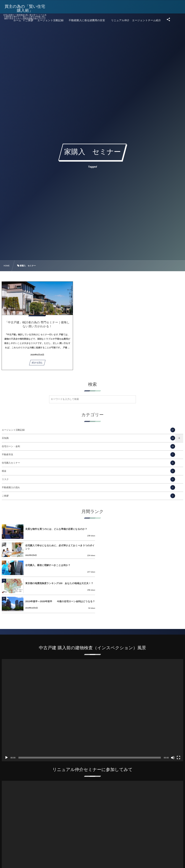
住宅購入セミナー (88, 463)
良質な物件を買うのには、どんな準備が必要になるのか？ (56, 529)
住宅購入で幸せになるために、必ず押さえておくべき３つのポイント (149, 529)
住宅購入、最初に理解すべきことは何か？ (48, 547)
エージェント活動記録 (88, 430)
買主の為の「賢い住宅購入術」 (25, 9)
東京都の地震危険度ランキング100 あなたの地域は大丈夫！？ (146, 547)
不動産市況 (88, 455)
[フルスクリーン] (178, 721)
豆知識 (88, 438)
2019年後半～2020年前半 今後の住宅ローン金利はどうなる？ (58, 565)
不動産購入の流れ (88, 487)
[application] (92, 674)
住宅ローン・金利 (88, 446)
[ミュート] (173, 721)
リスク (88, 479)
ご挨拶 (88, 496)
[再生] (7, 721)
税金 (88, 471)
